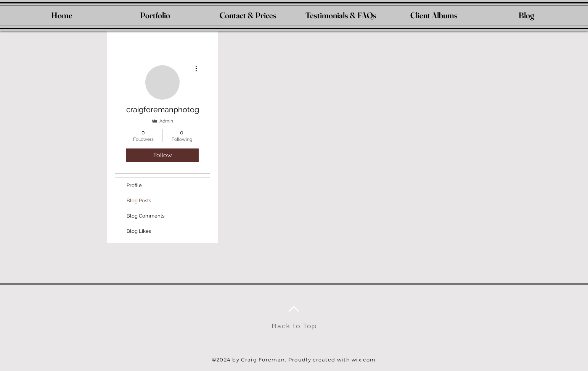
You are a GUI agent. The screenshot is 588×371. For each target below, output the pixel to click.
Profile (134, 185)
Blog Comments (145, 216)
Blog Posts (139, 201)
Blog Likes (139, 231)
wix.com (364, 360)
